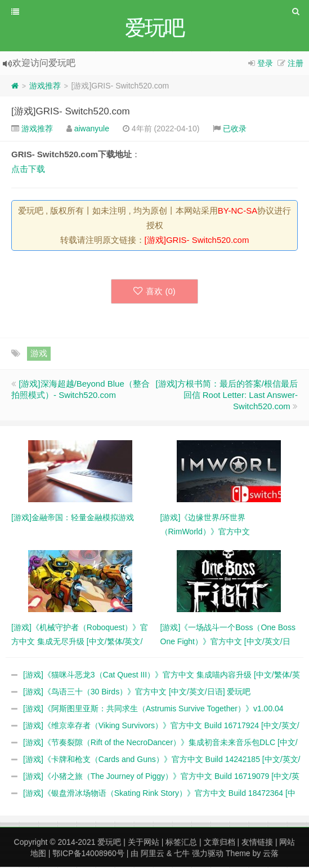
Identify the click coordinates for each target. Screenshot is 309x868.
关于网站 (144, 843)
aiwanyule (92, 130)
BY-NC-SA (238, 212)
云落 (271, 854)
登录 (265, 64)
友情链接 (257, 843)
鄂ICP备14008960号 (88, 854)
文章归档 (220, 843)
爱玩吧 (109, 843)
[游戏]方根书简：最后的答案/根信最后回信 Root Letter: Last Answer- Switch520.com (227, 396)
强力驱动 (208, 854)
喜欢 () (154, 292)
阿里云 (153, 854)
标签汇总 (181, 843)
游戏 (39, 354)
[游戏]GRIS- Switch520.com (71, 112)
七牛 (182, 854)
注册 (295, 64)
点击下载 (28, 170)
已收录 (235, 130)
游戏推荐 (45, 87)
